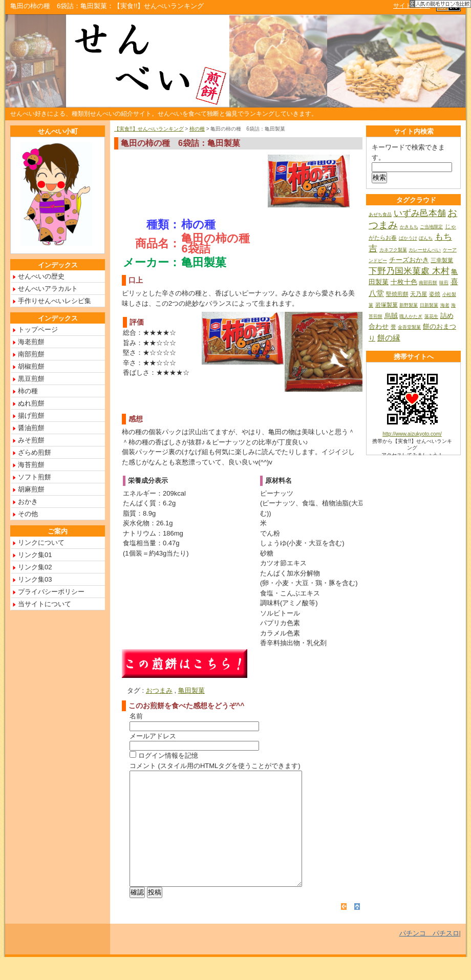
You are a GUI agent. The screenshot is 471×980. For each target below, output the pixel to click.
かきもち (409, 227)
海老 (445, 305)
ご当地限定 (431, 227)
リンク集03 (35, 579)
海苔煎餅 (31, 465)
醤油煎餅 (31, 428)
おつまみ (159, 690)
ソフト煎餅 (35, 477)
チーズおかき (409, 260)
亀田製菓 (191, 690)
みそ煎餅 (31, 440)
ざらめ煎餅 (35, 452)
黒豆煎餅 (31, 379)
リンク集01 (35, 555)
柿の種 (197, 129)
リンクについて (41, 542)
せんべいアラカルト (48, 289)
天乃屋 (419, 294)
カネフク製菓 (393, 250)
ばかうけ (408, 238)
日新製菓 (429, 305)
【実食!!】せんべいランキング (149, 129)
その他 (28, 514)
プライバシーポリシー (51, 592)
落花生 (431, 316)
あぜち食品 (380, 215)
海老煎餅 (31, 342)
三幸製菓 (442, 260)
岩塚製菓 (387, 305)
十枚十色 (404, 282)
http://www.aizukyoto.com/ (412, 434)
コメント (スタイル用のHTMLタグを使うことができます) (215, 766)
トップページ (38, 329)
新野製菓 (409, 305)
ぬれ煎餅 (31, 403)
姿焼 (435, 294)
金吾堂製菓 (409, 327)
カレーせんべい (425, 250)
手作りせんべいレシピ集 (55, 301)
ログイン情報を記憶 (164, 755)
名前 (136, 716)
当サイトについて (45, 604)
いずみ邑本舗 (420, 213)
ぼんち (426, 238)
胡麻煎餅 (31, 489)
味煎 (444, 283)
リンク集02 (35, 567)
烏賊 (391, 316)
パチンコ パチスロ (429, 956)
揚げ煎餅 (31, 416)
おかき (28, 502)
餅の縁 (389, 338)
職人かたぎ (411, 316)
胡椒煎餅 (31, 366)
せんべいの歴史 (41, 276)
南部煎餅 (31, 354)
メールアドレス (153, 736)
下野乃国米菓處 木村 (409, 271)
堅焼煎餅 (397, 294)
